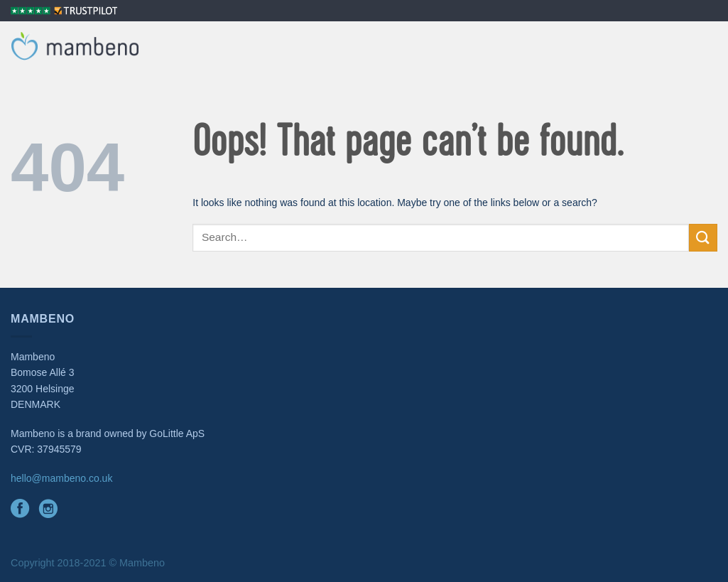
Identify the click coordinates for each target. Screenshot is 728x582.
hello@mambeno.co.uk (61, 478)
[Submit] (703, 238)
